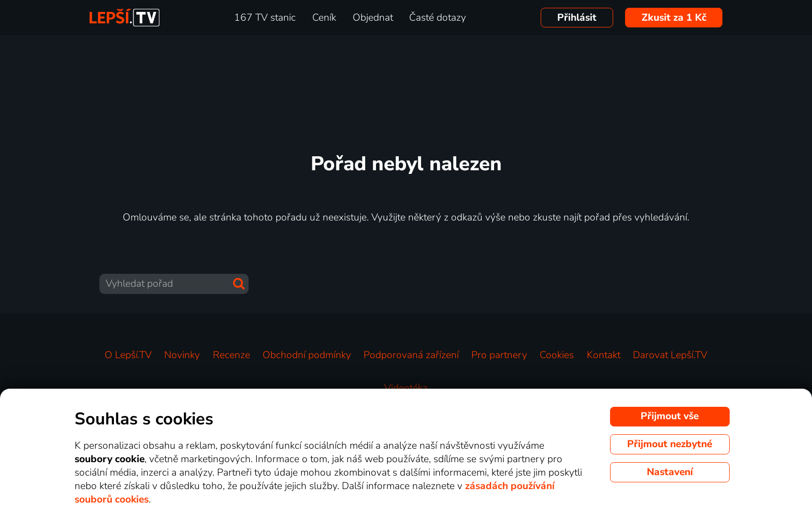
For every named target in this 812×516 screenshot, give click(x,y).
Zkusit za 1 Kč (674, 18)
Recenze (231, 355)
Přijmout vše (670, 416)
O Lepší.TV (128, 355)
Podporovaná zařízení (411, 355)
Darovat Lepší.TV (670, 355)
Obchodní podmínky (307, 355)
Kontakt (604, 355)
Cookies (557, 355)
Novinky (182, 355)
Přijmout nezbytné (670, 444)
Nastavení (670, 472)
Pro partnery (499, 355)
